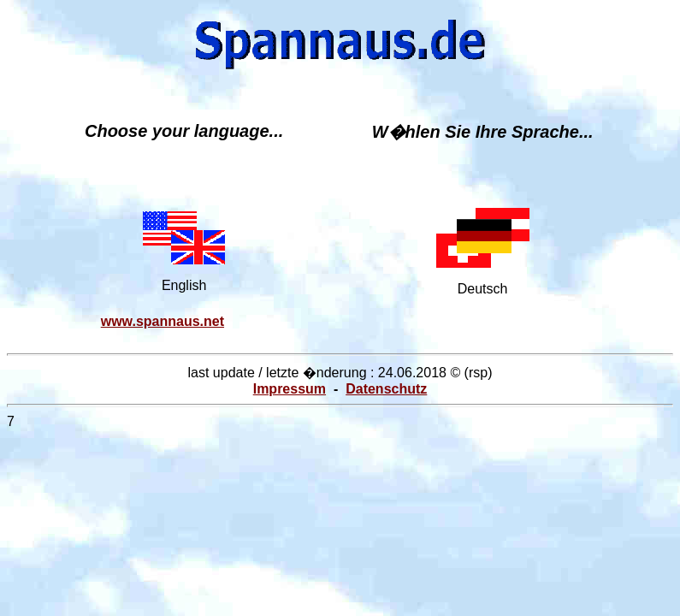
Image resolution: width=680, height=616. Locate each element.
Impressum (290, 389)
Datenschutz (386, 389)
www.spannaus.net (163, 321)
